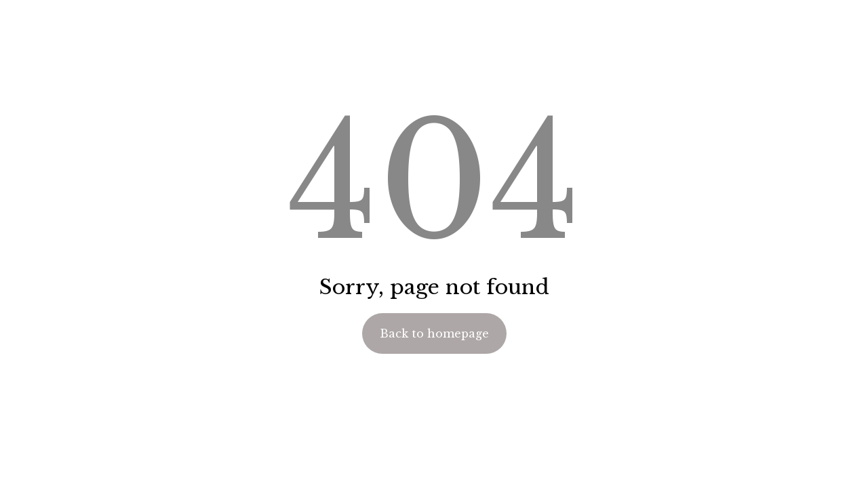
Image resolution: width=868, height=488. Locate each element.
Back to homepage (434, 333)
